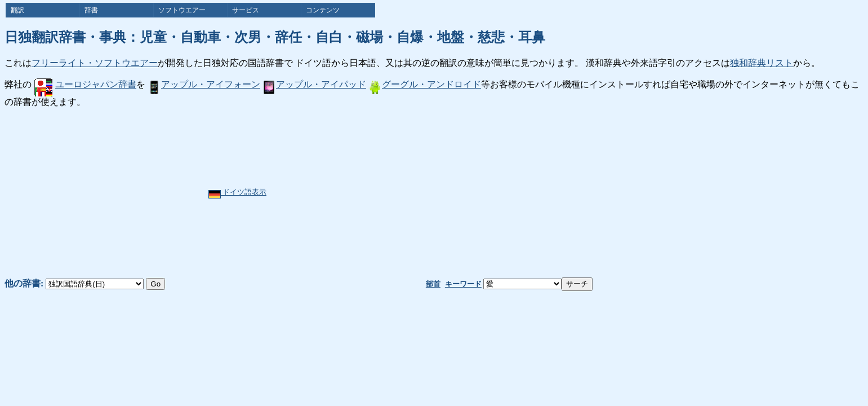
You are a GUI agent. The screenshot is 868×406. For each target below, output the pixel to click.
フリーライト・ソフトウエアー (95, 63)
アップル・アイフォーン (204, 84)
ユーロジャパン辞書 (85, 84)
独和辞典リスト (762, 63)
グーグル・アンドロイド (425, 84)
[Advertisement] (469, 193)
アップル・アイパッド (314, 84)
